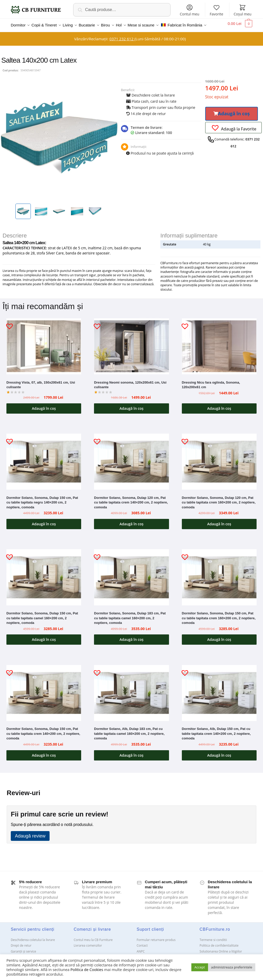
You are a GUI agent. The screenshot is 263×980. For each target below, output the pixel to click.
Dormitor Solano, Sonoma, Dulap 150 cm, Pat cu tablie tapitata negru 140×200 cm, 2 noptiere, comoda (42, 510)
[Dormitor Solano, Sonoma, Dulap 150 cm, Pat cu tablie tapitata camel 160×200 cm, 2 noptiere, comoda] (44, 584)
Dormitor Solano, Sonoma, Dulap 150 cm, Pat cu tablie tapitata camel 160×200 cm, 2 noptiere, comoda (42, 625)
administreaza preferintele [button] (232, 967)
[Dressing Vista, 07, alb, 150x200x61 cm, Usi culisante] (44, 354)
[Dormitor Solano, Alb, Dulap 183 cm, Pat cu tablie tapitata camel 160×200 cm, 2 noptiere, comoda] (131, 700)
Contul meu (190, 10)
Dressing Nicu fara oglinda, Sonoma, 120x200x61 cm (211, 392)
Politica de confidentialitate (219, 953)
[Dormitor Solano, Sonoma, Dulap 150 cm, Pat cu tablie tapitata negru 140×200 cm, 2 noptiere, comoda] (44, 469)
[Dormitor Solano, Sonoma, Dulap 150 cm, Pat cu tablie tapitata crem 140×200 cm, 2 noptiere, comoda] (44, 700)
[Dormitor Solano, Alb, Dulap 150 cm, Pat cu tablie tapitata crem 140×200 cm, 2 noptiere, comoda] (219, 700)
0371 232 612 (122, 46)
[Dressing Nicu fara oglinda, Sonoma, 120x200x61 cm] (219, 354)
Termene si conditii (213, 947)
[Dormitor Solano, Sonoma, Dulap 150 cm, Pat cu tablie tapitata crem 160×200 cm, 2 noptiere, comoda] (219, 584)
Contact (142, 953)
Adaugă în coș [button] (44, 416)
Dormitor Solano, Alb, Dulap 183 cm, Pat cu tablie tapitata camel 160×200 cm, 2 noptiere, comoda (129, 741)
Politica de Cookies (87, 969)
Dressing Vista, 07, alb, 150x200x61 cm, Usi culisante (41, 392)
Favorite (217, 10)
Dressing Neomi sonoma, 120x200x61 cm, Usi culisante (130, 392)
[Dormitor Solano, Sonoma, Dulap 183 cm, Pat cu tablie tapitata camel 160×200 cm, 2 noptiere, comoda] (131, 584)
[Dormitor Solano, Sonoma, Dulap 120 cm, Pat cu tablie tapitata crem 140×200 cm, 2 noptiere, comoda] (131, 469)
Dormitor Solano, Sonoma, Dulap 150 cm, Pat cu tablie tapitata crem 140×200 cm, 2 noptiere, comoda (43, 741)
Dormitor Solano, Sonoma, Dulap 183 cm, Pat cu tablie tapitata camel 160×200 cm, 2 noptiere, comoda (130, 625)
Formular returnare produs (156, 947)
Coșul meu (243, 10)
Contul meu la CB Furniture (93, 947)
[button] (232, 121)
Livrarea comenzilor (88, 953)
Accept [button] (200, 967)
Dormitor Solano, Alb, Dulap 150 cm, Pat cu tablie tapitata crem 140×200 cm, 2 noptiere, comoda (216, 741)
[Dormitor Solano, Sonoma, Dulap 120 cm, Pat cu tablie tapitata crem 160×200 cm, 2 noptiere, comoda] (219, 469)
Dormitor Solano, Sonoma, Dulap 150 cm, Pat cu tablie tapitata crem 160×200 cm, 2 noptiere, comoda (219, 625)
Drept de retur (21, 953)
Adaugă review (30, 843)
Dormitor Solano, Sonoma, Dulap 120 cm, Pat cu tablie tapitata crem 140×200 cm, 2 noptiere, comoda (131, 510)
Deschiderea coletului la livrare (33, 947)
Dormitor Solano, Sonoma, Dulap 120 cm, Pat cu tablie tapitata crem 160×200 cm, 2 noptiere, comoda (219, 510)
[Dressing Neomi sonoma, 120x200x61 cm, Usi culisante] (131, 354)
